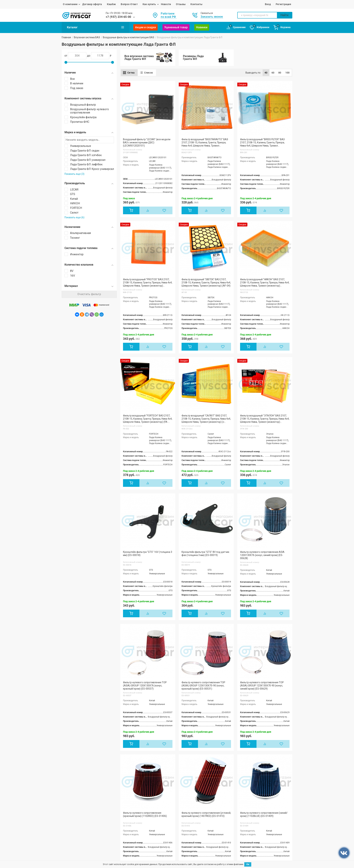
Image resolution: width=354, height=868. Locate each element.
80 (280, 73)
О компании (70, 4)
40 (266, 73)
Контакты (196, 4)
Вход (268, 4)
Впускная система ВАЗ (87, 37)
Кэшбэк (111, 4)
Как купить (149, 4)
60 (273, 73)
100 (288, 73)
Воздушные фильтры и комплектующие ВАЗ (129, 37)
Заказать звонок (212, 17)
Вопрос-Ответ (129, 4)
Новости (166, 4)
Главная (66, 37)
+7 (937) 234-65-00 (118, 17)
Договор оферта (92, 4)
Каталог (96, 27)
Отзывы (181, 4)
